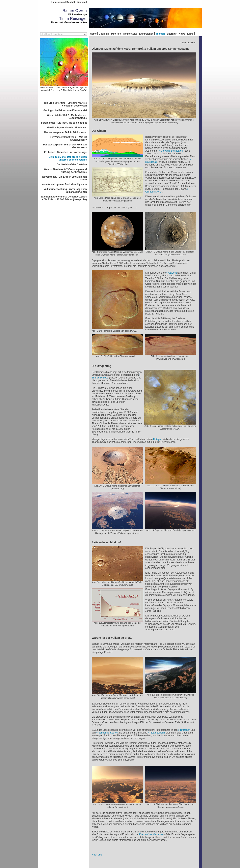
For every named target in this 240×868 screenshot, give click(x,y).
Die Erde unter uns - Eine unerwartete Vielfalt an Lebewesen (66, 104)
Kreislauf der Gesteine (151, 834)
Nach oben (97, 855)
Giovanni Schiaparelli (172, 151)
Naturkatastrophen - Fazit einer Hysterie (64, 184)
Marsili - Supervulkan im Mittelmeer (67, 128)
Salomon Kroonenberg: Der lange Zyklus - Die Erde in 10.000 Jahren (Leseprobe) (64, 198)
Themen (160, 34)
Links (190, 34)
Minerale (116, 34)
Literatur (172, 34)
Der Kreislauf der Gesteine (72, 165)
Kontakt (71, 2)
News (182, 34)
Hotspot (157, 439)
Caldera (173, 273)
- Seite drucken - (188, 43)
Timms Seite (130, 34)
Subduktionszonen (108, 733)
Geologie (104, 34)
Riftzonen (185, 730)
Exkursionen (146, 34)
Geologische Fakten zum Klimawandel (65, 110)
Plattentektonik (158, 733)
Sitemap (81, 2)
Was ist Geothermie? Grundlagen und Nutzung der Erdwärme (65, 171)
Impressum (59, 2)
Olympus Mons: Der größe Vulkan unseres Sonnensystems (68, 158)
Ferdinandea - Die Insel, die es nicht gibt (64, 123)
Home (93, 34)
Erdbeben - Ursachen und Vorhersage (66, 152)
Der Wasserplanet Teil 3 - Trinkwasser (66, 132)
